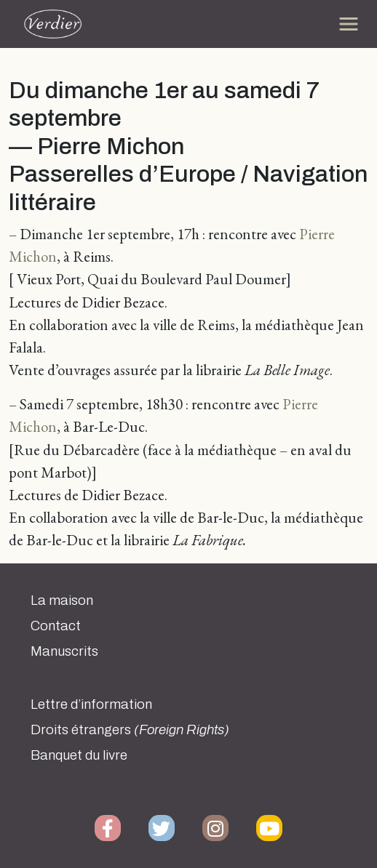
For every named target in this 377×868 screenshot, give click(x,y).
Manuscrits (64, 651)
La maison (62, 600)
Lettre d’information (91, 704)
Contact (56, 626)
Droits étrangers (130, 730)
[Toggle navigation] (349, 24)
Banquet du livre (79, 755)
